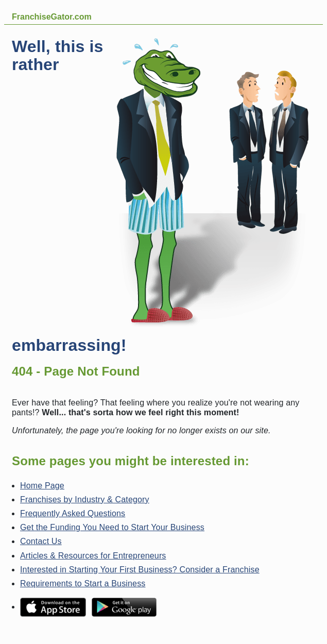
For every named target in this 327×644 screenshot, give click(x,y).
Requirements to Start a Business (83, 583)
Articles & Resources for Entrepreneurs (93, 556)
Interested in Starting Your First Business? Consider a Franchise (140, 570)
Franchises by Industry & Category (85, 499)
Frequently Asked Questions (73, 513)
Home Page (42, 486)
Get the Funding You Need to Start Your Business (112, 527)
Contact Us (41, 541)
